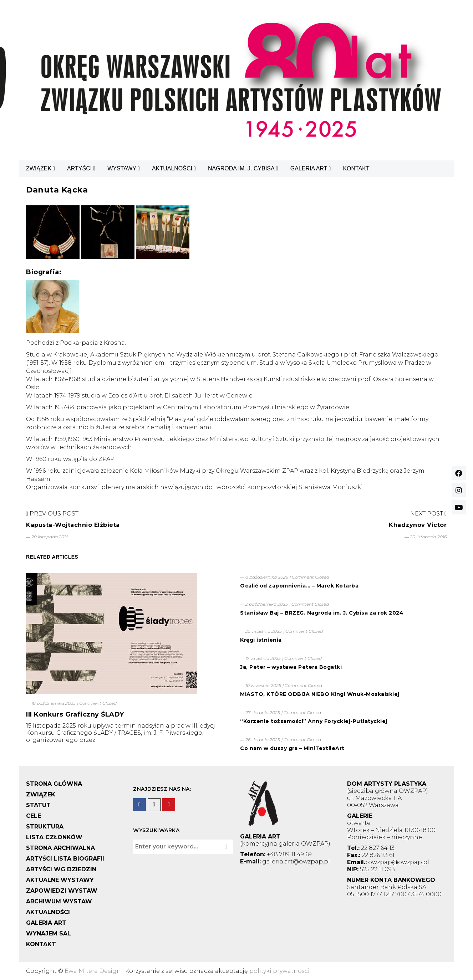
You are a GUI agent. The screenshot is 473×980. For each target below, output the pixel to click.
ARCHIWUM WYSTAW (59, 901)
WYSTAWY (122, 168)
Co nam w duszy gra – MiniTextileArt (292, 748)
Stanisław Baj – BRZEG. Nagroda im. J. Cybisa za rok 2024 (322, 613)
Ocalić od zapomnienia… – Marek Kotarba (299, 586)
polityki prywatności (279, 971)
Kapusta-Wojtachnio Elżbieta (73, 525)
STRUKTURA (45, 827)
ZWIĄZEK (39, 168)
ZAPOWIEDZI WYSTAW (62, 891)
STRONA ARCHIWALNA (60, 848)
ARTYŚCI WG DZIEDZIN (61, 869)
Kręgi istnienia (261, 640)
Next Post (428, 514)
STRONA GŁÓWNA (54, 784)
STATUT (38, 805)
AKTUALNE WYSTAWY (60, 880)
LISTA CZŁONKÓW (54, 837)
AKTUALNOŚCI (172, 168)
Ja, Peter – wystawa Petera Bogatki (291, 667)
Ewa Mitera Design (93, 971)
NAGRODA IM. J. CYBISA (241, 168)
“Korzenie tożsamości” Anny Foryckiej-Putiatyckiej (314, 721)
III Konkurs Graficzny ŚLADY (75, 714)
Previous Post (52, 514)
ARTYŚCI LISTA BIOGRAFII (65, 859)
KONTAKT (356, 168)
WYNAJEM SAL (49, 933)
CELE (34, 816)
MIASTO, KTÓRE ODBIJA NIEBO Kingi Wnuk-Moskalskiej (320, 694)
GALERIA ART (309, 168)
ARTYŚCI (79, 168)
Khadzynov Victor (418, 525)
